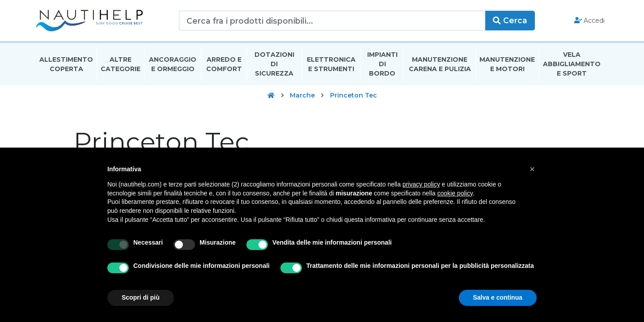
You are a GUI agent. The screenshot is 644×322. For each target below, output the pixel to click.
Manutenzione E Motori (507, 64)
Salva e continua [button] (498, 297)
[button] (532, 169)
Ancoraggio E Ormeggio (173, 64)
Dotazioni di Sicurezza (274, 64)
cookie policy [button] (455, 193)
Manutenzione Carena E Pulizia (440, 64)
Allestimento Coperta (66, 64)
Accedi (590, 21)
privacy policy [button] (421, 184)
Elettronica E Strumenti (331, 64)
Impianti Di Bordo (382, 64)
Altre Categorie (121, 64)
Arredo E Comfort (224, 64)
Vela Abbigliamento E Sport (572, 64)
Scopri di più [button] (141, 297)
